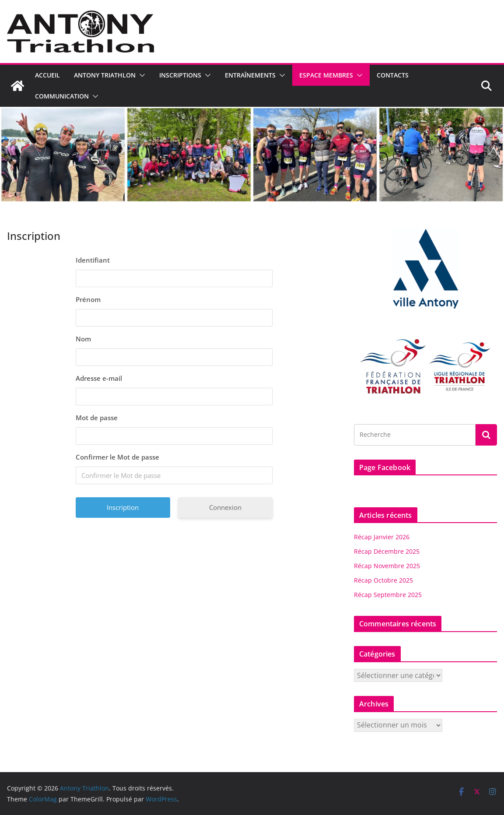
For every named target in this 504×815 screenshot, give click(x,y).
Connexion (225, 507)
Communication (62, 96)
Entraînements (250, 75)
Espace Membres (326, 75)
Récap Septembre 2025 (388, 595)
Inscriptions (180, 75)
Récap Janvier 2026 (382, 537)
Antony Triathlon (105, 75)
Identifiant (93, 260)
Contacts (393, 75)
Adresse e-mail (99, 378)
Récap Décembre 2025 (387, 551)
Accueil (47, 75)
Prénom (88, 299)
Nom (83, 339)
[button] (140, 75)
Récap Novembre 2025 (387, 566)
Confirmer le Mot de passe (117, 457)
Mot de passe (97, 418)
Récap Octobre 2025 (383, 580)
